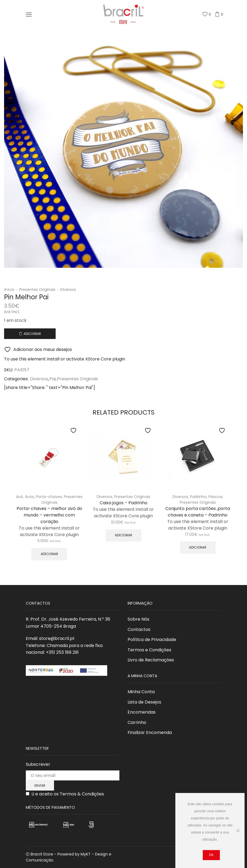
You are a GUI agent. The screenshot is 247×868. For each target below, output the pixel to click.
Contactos (139, 629)
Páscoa (215, 497)
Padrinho (198, 497)
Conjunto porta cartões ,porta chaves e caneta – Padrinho (198, 512)
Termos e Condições (149, 650)
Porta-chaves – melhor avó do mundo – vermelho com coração (49, 515)
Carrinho (137, 722)
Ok (211, 855)
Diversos (68, 290)
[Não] (238, 830)
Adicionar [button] (49, 554)
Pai (53, 379)
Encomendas (142, 712)
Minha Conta (141, 692)
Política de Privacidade (152, 640)
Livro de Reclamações (151, 660)
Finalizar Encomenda (150, 732)
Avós (29, 497)
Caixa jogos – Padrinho (123, 503)
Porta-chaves (49, 497)
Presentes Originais (37, 290)
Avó (20, 497)
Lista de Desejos (144, 702)
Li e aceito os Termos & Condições (68, 794)
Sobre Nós (138, 619)
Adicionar (32, 334)
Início (9, 290)
